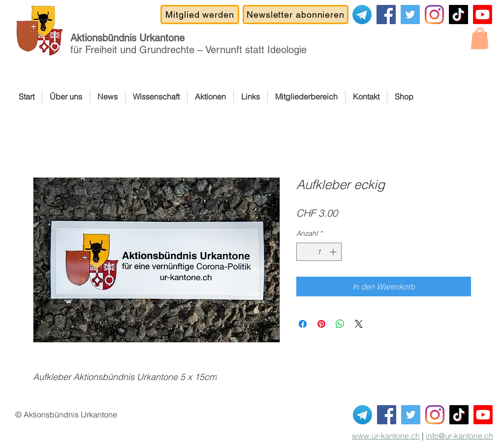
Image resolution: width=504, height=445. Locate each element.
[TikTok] (458, 15)
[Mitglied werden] (200, 15)
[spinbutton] (319, 252)
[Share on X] (359, 324)
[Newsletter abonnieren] (296, 15)
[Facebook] (386, 15)
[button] (479, 39)
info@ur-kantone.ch (459, 436)
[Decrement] (304, 252)
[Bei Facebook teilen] (303, 324)
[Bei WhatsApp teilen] (340, 324)
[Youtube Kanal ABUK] (483, 415)
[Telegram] (362, 15)
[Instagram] (434, 15)
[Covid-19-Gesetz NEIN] (410, 15)
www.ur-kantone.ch (386, 436)
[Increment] (334, 252)
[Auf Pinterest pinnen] (321, 324)
